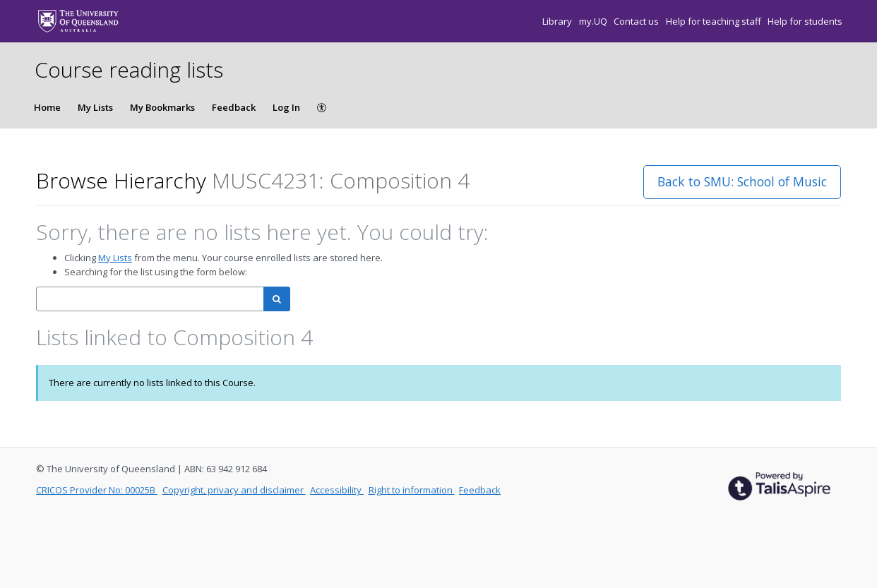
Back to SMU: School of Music (742, 181)
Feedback (234, 107)
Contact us (637, 21)
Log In (286, 107)
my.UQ (594, 21)
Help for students (805, 21)
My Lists (95, 107)
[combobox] (150, 299)
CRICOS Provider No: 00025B (97, 490)
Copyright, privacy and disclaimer (234, 490)
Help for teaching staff (715, 21)
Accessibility (337, 490)
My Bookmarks (162, 107)
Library (558, 21)
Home (47, 107)
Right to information (412, 490)
